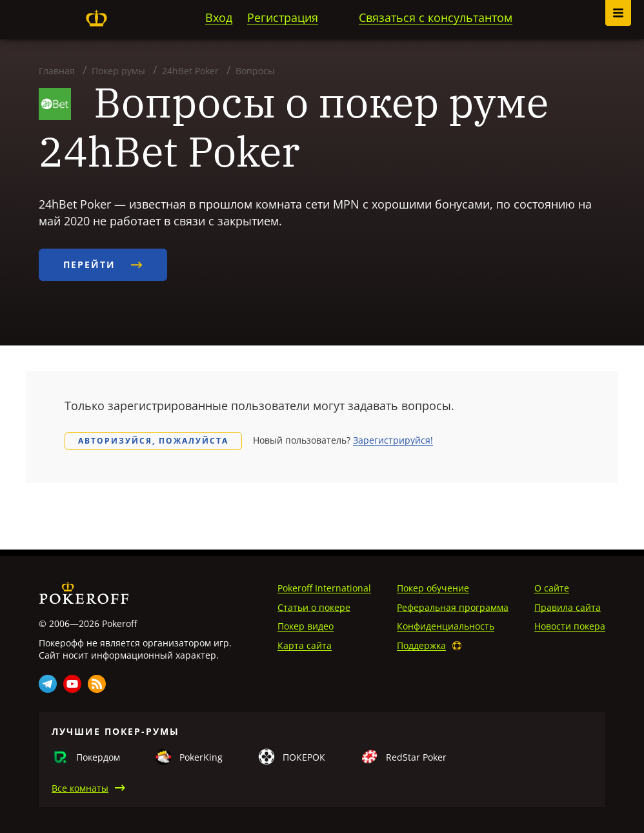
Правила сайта (568, 607)
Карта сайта (305, 645)
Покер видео (306, 626)
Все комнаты (80, 788)
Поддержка (421, 645)
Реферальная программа (453, 607)
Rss (97, 684)
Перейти (103, 264)
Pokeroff (96, 18)
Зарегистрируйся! (393, 440)
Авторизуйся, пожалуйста (153, 441)
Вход (219, 17)
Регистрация (283, 17)
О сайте (552, 588)
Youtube (72, 684)
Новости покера (570, 626)
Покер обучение (433, 588)
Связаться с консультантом (436, 17)
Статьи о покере (314, 607)
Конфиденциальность (446, 626)
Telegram (48, 684)
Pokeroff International (324, 588)
